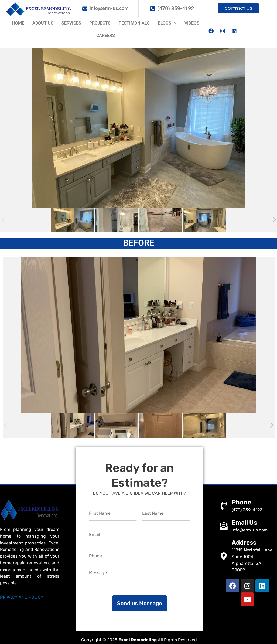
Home (18, 23)
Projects (100, 23)
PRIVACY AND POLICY (22, 597)
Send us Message (140, 603)
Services (71, 23)
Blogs (167, 23)
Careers (106, 35)
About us (43, 23)
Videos (192, 23)
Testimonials (134, 23)
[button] (167, 23)
